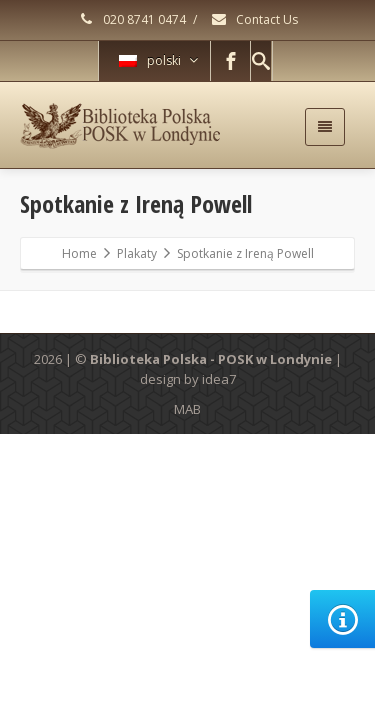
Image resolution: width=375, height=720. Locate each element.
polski (158, 60)
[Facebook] (231, 61)
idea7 (219, 379)
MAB (187, 409)
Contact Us (254, 19)
